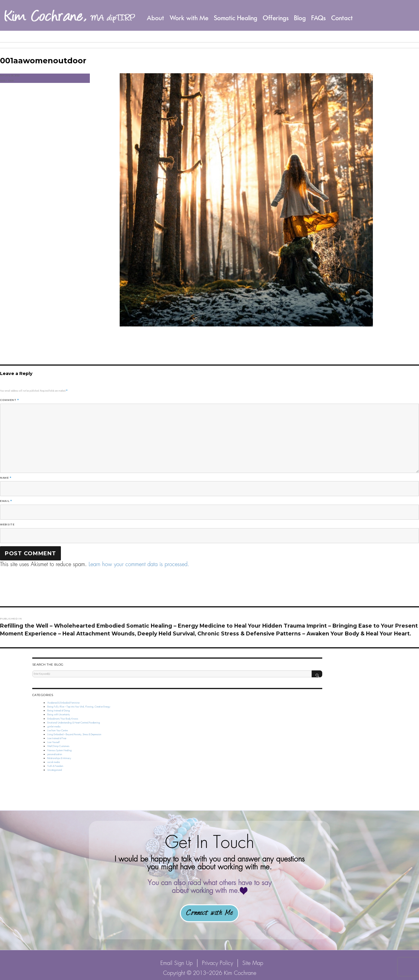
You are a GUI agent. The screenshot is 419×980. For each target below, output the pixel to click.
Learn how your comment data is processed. (139, 564)
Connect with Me (209, 913)
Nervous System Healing (60, 750)
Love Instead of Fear (57, 738)
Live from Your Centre (58, 730)
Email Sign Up (176, 963)
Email (6, 501)
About (156, 18)
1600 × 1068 (7, 80)
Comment (9, 400)
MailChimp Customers (58, 746)
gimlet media (54, 726)
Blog (300, 18)
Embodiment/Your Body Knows (63, 719)
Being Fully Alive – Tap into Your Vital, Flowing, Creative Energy (79, 707)
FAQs (319, 18)
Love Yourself (54, 742)
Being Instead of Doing (59, 711)
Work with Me (189, 18)
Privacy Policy (217, 963)
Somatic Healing (236, 18)
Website (7, 525)
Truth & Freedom (55, 766)
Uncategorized (55, 770)
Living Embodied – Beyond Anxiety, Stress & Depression (74, 734)
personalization (55, 754)
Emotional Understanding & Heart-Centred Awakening (74, 723)
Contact (342, 18)
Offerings (276, 18)
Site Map (253, 963)
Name (6, 478)
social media (54, 762)
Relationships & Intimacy (59, 758)
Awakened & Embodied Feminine (63, 703)
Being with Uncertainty (59, 714)
